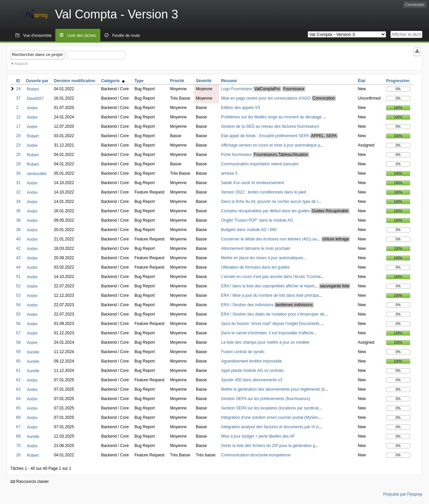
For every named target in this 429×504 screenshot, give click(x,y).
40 (18, 239)
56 (18, 324)
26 (18, 455)
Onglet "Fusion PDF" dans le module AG (257, 220)
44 (18, 267)
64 (18, 399)
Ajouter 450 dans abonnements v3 (252, 380)
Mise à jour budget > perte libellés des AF (258, 436)
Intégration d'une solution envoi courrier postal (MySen (269, 417)
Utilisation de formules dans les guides (255, 267)
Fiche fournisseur (236, 155)
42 (18, 248)
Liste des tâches (82, 36)
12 (18, 117)
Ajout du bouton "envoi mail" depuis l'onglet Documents (271, 324)
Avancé (21, 64)
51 (18, 277)
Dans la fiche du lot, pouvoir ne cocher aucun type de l (269, 202)
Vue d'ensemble (37, 36)
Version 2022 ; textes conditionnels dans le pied (263, 192)
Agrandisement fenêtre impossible (251, 361)
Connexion (415, 5)
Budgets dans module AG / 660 (249, 230)
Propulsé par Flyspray (403, 494)
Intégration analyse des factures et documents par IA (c (270, 427)
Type (139, 81)
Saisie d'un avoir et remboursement (252, 183)
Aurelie (33, 352)
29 (18, 164)
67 (18, 427)
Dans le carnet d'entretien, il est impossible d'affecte (267, 333)
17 (18, 126)
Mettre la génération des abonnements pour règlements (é (273, 389)
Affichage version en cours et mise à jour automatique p (270, 145)
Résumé (229, 81)
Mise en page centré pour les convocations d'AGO (266, 99)
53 (18, 295)
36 (18, 211)
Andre (32, 108)
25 (18, 155)
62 (18, 380)
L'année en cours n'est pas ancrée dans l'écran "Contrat (271, 277)
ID (18, 81)
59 (18, 352)
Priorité (177, 81)
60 (18, 361)
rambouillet (37, 174)
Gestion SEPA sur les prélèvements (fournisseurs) (265, 399)
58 (18, 342)
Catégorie (113, 81)
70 (18, 446)
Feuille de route (126, 36)
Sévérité (204, 81)
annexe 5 (229, 173)
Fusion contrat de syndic (243, 352)
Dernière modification (75, 81)
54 (18, 305)
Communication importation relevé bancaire (260, 164)
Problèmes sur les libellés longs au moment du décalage (272, 117)
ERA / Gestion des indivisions (247, 305)
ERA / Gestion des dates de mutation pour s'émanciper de (272, 314)
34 (18, 202)
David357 (35, 99)
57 (18, 333)
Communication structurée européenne (256, 455)
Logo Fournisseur (236, 89)
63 (18, 389)
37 (18, 98)
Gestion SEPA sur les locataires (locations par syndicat (270, 408)
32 (18, 192)
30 (18, 173)
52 (18, 286)
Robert (33, 89)
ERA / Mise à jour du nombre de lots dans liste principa (270, 295)
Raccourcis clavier (30, 482)
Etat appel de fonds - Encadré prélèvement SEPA (265, 136)
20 (18, 136)
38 (18, 220)
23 (18, 145)
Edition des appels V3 (240, 108)
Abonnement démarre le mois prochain (256, 248)
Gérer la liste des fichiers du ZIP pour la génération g (268, 446)
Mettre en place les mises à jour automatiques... (264, 258)
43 (18, 258)
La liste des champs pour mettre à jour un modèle (265, 342)
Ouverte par (37, 81)
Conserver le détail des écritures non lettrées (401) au (269, 239)
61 (18, 371)
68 (18, 436)
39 (18, 230)
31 (18, 183)
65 (18, 408)
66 (18, 417)
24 (18, 89)
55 (18, 314)
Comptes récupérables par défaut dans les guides (265, 211)
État (361, 81)
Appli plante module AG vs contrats (252, 371)
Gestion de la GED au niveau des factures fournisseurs (270, 126)
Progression (398, 81)
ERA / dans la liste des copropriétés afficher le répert (268, 286)
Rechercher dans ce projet (37, 55)
